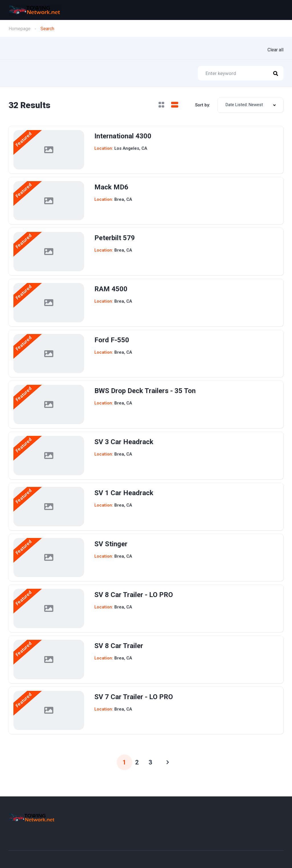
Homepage (20, 29)
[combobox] (250, 105)
